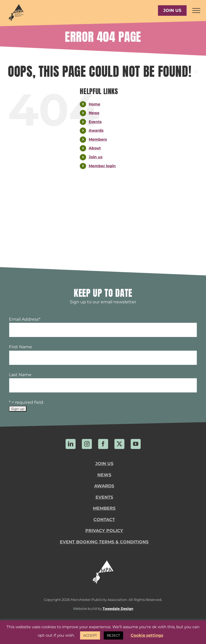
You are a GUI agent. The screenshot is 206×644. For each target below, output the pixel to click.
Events (95, 122)
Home (94, 104)
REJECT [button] (113, 635)
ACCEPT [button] (90, 635)
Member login (102, 166)
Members (98, 139)
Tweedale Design (118, 609)
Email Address (25, 319)
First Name (20, 347)
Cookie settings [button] (147, 635)
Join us (96, 157)
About (95, 148)
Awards (96, 130)
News (94, 113)
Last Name (20, 375)
